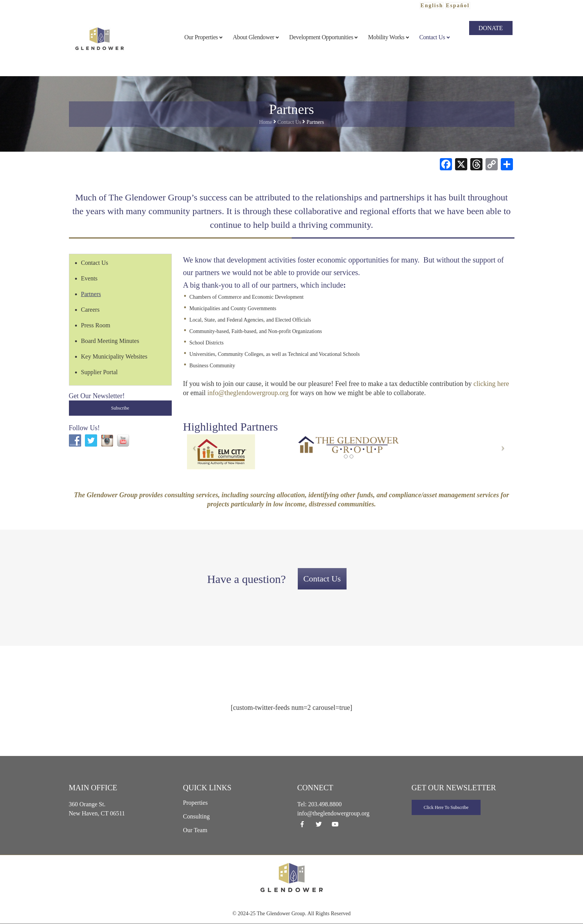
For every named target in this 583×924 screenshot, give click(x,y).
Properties (196, 803)
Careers (90, 310)
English (432, 6)
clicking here (491, 384)
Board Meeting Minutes (110, 341)
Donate (491, 28)
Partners (91, 294)
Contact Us (289, 122)
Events (89, 278)
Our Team (195, 830)
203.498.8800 (325, 804)
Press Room (96, 325)
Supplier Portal (99, 372)
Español (458, 6)
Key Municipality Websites (114, 356)
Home (265, 122)
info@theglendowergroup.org (248, 393)
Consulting (196, 816)
